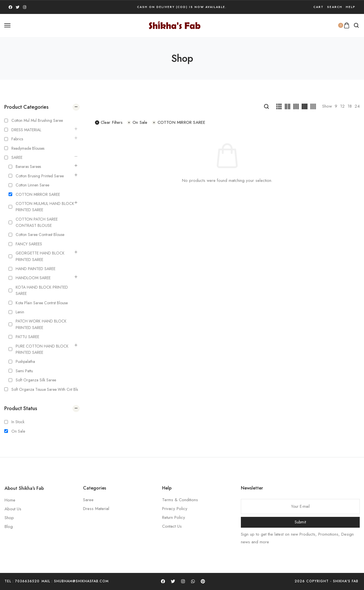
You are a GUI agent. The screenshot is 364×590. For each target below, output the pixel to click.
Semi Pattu (24, 371)
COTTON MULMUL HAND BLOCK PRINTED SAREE (45, 207)
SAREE (17, 157)
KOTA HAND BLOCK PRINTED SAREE (42, 290)
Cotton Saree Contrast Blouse (40, 235)
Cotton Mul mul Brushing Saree (37, 120)
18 (350, 106)
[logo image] (175, 25)
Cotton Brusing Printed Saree (40, 176)
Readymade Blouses (28, 148)
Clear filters (109, 122)
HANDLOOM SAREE (33, 278)
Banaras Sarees (28, 166)
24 (357, 106)
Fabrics (17, 139)
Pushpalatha (25, 361)
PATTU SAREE (27, 337)
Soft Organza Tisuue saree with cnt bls (45, 389)
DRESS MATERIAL (26, 130)
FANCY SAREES (29, 244)
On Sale (18, 431)
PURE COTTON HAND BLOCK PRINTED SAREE (42, 349)
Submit (300, 522)
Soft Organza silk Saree (36, 380)
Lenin (20, 312)
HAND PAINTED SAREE (36, 269)
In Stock (18, 422)
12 (342, 106)
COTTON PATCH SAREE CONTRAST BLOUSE (37, 222)
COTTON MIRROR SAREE (38, 194)
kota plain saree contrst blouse (42, 303)
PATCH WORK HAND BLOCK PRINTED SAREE (41, 324)
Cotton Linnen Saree (32, 185)
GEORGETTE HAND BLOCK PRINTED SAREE (40, 256)
